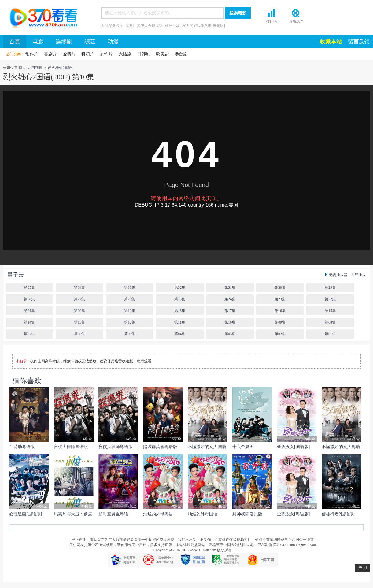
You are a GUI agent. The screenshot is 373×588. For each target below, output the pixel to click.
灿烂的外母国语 (203, 514)
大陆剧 (125, 54)
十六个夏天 (243, 447)
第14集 (29, 322)
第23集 (280, 299)
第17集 (230, 311)
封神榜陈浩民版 (247, 514)
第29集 (330, 287)
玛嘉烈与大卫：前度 (73, 514)
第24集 (230, 299)
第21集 (29, 311)
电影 (38, 42)
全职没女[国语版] (293, 447)
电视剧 (37, 68)
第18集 (180, 311)
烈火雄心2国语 (60, 68)
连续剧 (64, 42)
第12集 (130, 322)
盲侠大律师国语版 (71, 447)
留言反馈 (359, 42)
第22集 (330, 299)
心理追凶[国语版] (26, 514)
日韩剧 (144, 54)
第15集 (330, 311)
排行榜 (271, 21)
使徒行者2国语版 (338, 514)
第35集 (29, 287)
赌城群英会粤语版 (160, 447)
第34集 (79, 287)
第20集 (79, 311)
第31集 (230, 287)
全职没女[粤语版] (293, 514)
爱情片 (69, 54)
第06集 (79, 334)
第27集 (79, 299)
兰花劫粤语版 (22, 447)
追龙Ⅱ (130, 26)
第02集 (280, 334)
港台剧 (181, 54)
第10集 (230, 322)
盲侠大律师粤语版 (116, 447)
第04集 (180, 334)
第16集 (280, 311)
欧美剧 (162, 54)
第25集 (180, 299)
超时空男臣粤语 (113, 514)
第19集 (130, 311)
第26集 (130, 299)
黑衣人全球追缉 (150, 26)
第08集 (330, 322)
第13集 (79, 322)
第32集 (180, 287)
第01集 (330, 334)
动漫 (113, 42)
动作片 (32, 54)
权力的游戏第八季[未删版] (204, 26)
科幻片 (88, 54)
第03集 (230, 334)
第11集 (180, 322)
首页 (41, 19)
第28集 (29, 299)
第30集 (280, 287)
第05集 (130, 334)
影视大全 (297, 21)
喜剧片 (50, 54)
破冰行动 (172, 26)
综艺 (90, 42)
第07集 (29, 334)
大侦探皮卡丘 (112, 26)
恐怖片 (106, 54)
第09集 (280, 322)
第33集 (130, 287)
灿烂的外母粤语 (158, 514)
